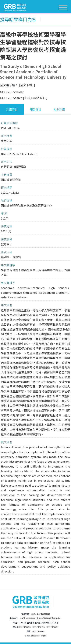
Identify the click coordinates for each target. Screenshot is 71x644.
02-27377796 (24, 627)
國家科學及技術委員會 (40, 614)
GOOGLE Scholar (12, 92)
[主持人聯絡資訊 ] (35, 98)
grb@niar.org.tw (39, 636)
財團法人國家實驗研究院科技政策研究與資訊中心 (40, 618)
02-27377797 (52, 627)
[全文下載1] (27, 85)
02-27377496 (38, 627)
